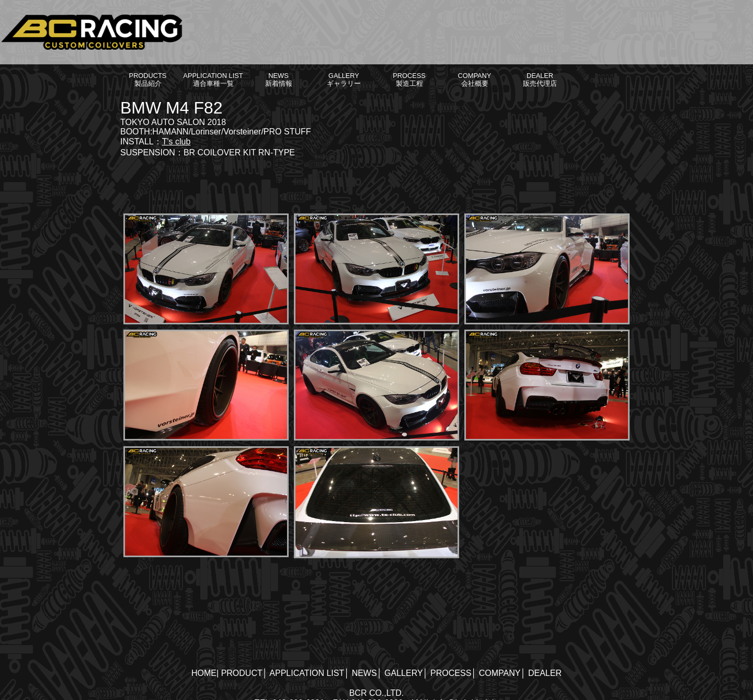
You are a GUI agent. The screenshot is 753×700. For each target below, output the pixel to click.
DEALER (545, 673)
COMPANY (500, 673)
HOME (204, 673)
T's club (176, 142)
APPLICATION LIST (307, 673)
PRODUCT (242, 673)
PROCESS (451, 673)
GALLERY (404, 673)
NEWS (364, 673)
